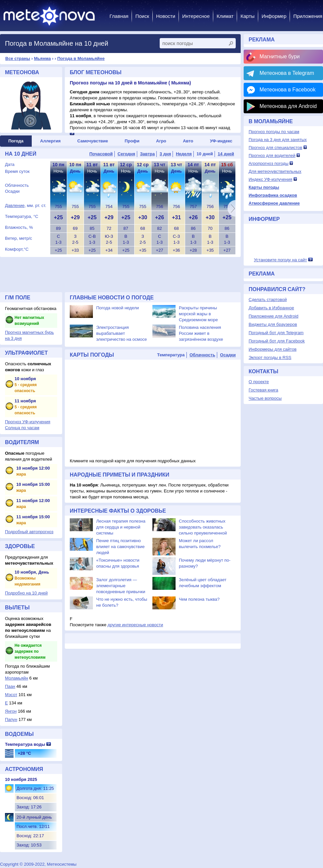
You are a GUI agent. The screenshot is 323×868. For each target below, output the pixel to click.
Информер (274, 16)
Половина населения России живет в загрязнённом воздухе (201, 333)
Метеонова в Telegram (287, 73)
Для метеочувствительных (275, 171)
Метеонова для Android (288, 106)
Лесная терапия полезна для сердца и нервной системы (121, 527)
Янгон (11, 711)
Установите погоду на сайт (281, 260)
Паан (10, 686)
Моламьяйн (17, 678)
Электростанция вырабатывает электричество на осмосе (121, 333)
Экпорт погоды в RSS (270, 357)
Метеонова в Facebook (287, 90)
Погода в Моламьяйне (81, 58)
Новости (166, 16)
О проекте (259, 382)
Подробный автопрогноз (29, 532)
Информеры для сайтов (273, 349)
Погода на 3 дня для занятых (278, 140)
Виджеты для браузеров (273, 324)
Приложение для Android (274, 316)
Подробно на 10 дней (26, 593)
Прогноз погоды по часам (274, 132)
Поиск (142, 16)
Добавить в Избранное (271, 308)
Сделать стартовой (268, 300)
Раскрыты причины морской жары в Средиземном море (198, 314)
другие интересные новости (135, 625)
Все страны (18, 58)
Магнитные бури (280, 56)
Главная (119, 16)
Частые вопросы (265, 398)
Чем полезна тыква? (199, 599)
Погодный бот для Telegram (276, 333)
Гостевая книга (263, 390)
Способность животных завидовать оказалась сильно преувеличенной (203, 527)
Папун (11, 719)
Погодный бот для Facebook (277, 341)
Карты (247, 16)
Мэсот (11, 695)
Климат (225, 16)
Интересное (196, 16)
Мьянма (42, 58)
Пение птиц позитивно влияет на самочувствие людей (120, 547)
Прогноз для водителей (272, 155)
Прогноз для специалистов (275, 148)
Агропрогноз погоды (269, 163)
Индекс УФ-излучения (270, 179)
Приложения (308, 16)
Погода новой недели (118, 308)
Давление (15, 205)
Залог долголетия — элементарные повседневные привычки (121, 586)
